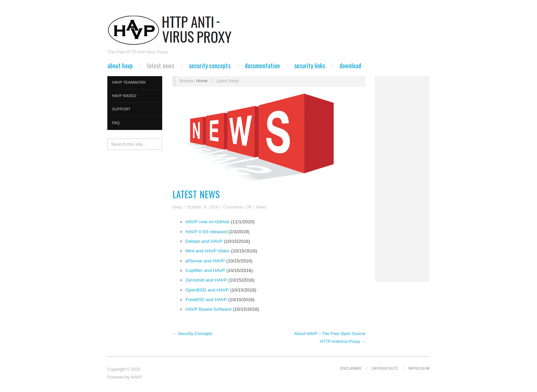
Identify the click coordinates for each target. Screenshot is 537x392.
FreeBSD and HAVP (206, 300)
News (261, 207)
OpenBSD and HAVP (207, 290)
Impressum (419, 369)
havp (177, 207)
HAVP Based (124, 96)
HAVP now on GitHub (208, 222)
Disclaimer (351, 369)
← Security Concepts (192, 334)
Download (350, 66)
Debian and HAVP (204, 241)
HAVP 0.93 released (206, 232)
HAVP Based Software (209, 309)
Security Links (310, 66)
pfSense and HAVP (205, 261)
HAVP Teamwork (129, 82)
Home (202, 81)
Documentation (262, 66)
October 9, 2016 (202, 207)
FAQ (116, 123)
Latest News (161, 66)
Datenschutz (385, 369)
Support (121, 109)
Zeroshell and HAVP (206, 280)
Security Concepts (210, 66)
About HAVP (120, 66)
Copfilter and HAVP (205, 270)
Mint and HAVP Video (208, 251)
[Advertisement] (402, 179)
